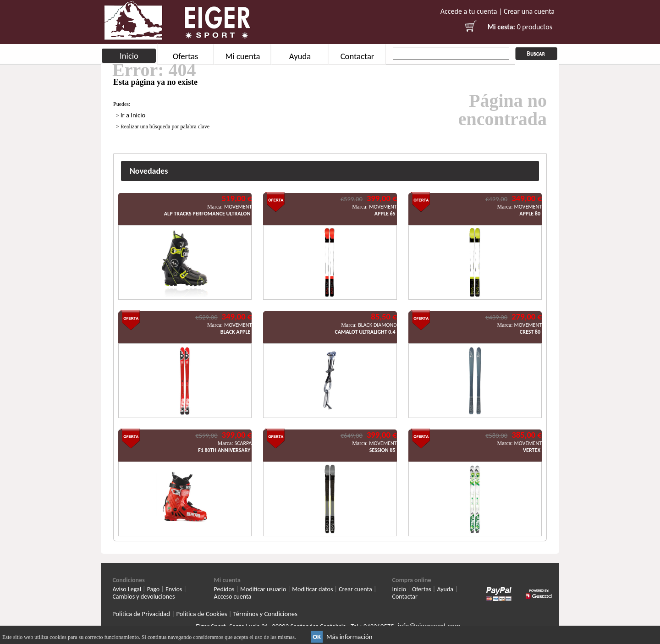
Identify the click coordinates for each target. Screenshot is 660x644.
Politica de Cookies (201, 614)
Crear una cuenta (529, 11)
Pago (154, 589)
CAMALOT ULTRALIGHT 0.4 (365, 332)
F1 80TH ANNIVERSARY (224, 450)
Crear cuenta (355, 589)
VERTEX (532, 450)
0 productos (535, 27)
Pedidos (224, 589)
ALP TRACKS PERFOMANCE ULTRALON (207, 214)
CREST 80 (530, 332)
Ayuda (300, 56)
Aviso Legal (127, 589)
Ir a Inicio (133, 115)
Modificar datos (312, 589)
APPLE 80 (530, 214)
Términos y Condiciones (265, 614)
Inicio (129, 56)
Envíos (174, 589)
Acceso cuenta (233, 597)
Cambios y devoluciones (143, 597)
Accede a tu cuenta (469, 11)
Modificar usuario (263, 589)
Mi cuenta (242, 56)
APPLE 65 (385, 214)
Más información (349, 637)
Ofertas (186, 56)
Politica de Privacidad (141, 614)
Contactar (357, 56)
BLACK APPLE (236, 332)
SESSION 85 (382, 450)
